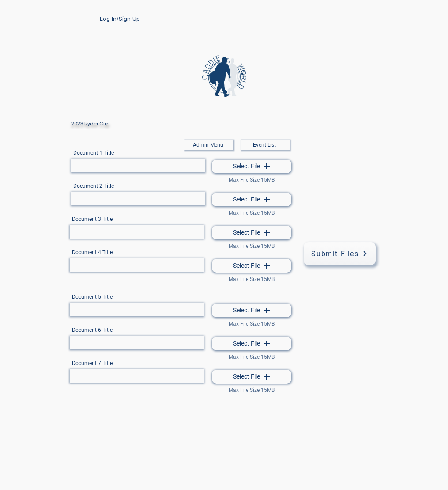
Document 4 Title (92, 252)
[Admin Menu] (209, 145)
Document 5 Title (92, 297)
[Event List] (265, 145)
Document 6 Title (92, 330)
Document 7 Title (92, 363)
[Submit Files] (340, 254)
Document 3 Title (92, 219)
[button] (252, 166)
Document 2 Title (94, 186)
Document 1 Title (94, 153)
